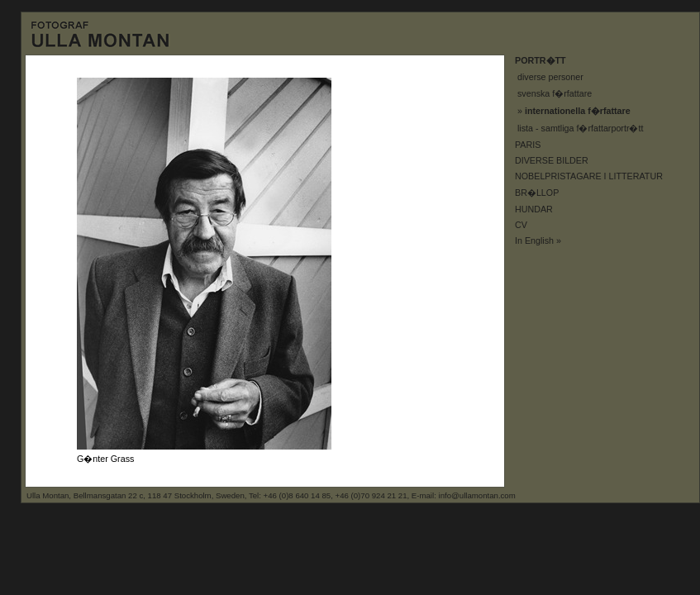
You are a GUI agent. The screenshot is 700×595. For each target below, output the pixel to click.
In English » (538, 240)
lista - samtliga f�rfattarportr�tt (580, 128)
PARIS (528, 145)
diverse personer (550, 77)
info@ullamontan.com (477, 495)
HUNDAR (534, 209)
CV (521, 225)
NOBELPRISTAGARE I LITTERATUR (589, 176)
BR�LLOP (537, 193)
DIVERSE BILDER (552, 160)
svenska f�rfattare (555, 93)
